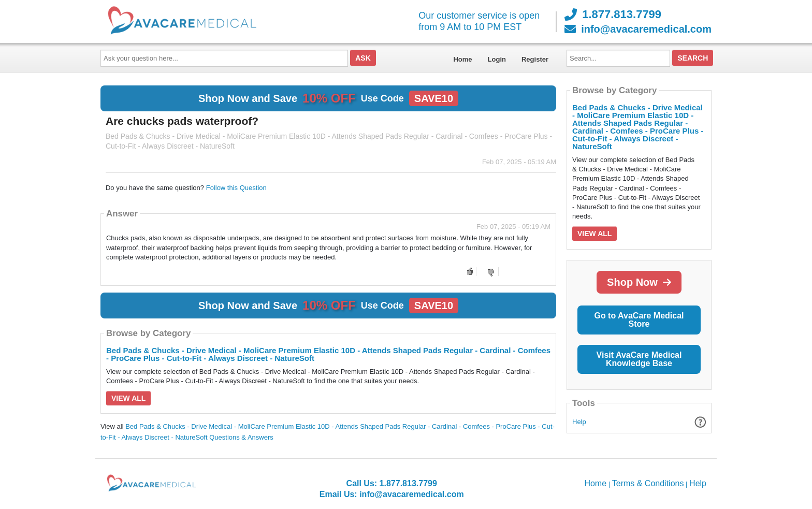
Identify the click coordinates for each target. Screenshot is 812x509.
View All (128, 398)
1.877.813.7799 (613, 14)
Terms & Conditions (648, 483)
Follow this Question (236, 188)
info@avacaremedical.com (638, 29)
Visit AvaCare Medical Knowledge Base (639, 359)
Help (579, 422)
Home (462, 59)
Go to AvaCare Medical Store (639, 320)
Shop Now (639, 282)
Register (535, 59)
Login (497, 59)
